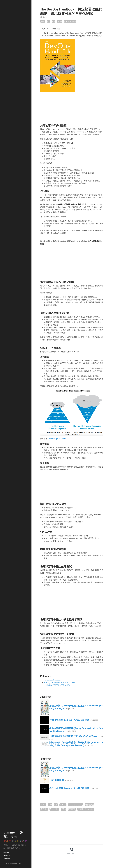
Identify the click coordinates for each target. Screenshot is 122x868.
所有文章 (7, 856)
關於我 (6, 852)
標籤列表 (7, 859)
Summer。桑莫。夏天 (13, 834)
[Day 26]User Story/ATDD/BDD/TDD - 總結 (59, 682)
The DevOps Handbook (58, 439)
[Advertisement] (72, 106)
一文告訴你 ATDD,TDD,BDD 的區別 (57, 685)
